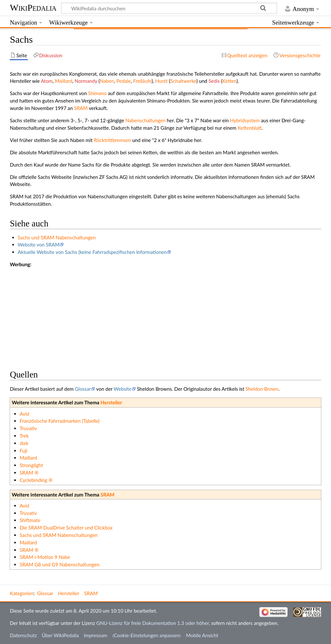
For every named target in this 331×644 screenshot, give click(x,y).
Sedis (214, 81)
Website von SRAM (39, 245)
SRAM (81, 108)
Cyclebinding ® (36, 480)
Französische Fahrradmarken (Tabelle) (60, 421)
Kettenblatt (250, 128)
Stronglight (31, 465)
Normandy (86, 81)
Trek (24, 436)
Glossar (83, 389)
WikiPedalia (33, 8)
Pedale (123, 81)
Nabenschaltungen (145, 120)
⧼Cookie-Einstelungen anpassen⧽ (147, 635)
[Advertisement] (165, 313)
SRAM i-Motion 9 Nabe (45, 557)
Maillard (64, 81)
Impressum (96, 635)
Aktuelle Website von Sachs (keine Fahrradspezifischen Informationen (92, 252)
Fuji (24, 451)
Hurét (161, 81)
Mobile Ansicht (202, 635)
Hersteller (111, 402)
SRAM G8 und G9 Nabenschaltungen (60, 564)
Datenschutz (23, 635)
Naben (107, 81)
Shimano (97, 93)
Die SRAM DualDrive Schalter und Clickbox (66, 528)
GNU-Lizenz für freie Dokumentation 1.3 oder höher (153, 623)
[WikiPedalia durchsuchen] (169, 8)
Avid (25, 414)
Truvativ (28, 428)
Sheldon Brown (262, 389)
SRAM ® (29, 473)
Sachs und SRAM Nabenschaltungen (57, 237)
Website (123, 389)
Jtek (24, 443)
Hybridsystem (245, 120)
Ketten (230, 81)
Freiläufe (142, 81)
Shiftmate (30, 520)
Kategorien (21, 593)
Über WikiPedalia (60, 635)
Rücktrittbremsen (112, 140)
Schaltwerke (183, 81)
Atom (47, 81)
